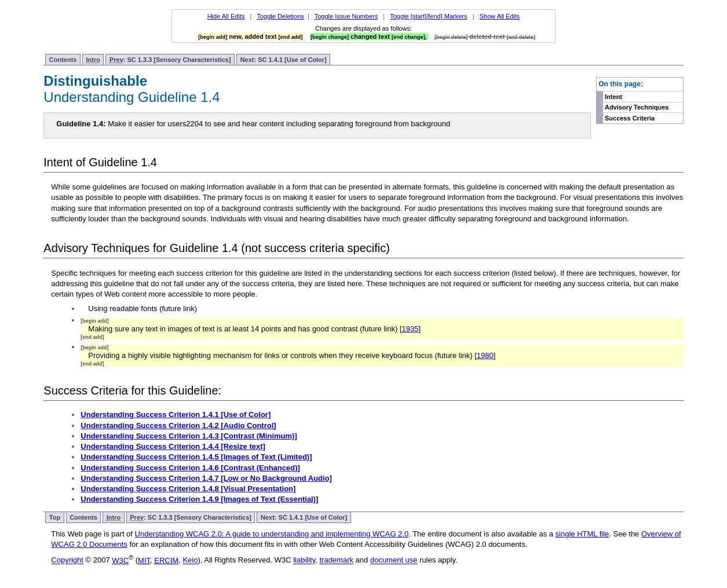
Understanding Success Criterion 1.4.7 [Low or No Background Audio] (206, 478)
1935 (410, 329)
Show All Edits (500, 16)
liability (304, 560)
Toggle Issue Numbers (346, 16)
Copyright (67, 560)
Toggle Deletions (280, 16)
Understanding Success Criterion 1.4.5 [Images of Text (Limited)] (196, 457)
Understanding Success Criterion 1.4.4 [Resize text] (173, 446)
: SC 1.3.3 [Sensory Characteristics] (170, 60)
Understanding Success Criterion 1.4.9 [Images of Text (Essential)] (199, 499)
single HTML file (582, 534)
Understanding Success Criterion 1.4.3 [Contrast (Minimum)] (189, 436)
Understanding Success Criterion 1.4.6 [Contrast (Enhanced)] (190, 468)
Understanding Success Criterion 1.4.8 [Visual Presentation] (188, 489)
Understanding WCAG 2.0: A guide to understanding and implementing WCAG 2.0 (272, 534)
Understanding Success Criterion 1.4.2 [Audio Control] (178, 426)
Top (55, 517)
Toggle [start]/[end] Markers (428, 16)
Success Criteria (630, 118)
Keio (190, 560)
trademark (336, 560)
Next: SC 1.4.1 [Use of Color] (284, 60)
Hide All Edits (226, 16)
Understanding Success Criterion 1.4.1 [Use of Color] (176, 414)
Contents (63, 60)
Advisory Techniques (637, 107)
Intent (613, 97)
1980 (485, 355)
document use (394, 560)
